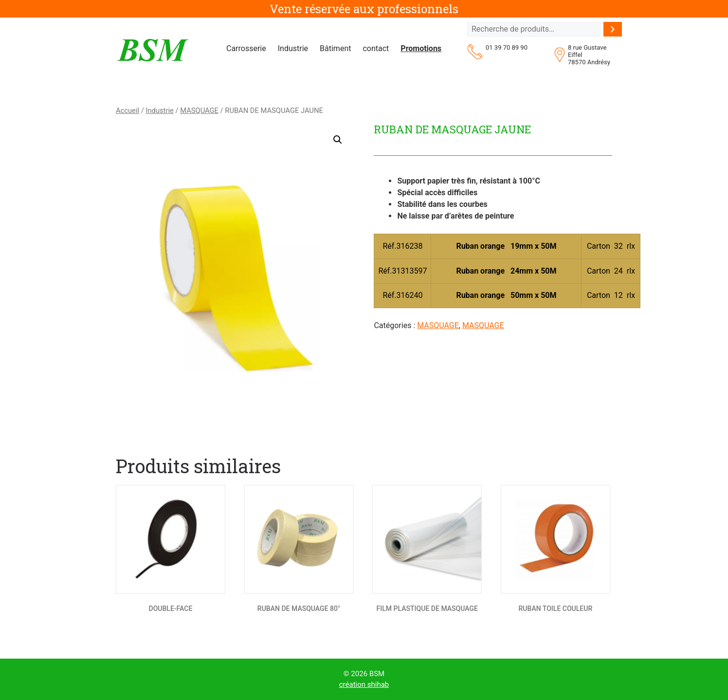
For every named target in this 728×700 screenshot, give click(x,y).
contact (376, 48)
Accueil (127, 111)
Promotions (421, 48)
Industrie (293, 48)
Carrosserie (246, 48)
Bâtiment (335, 48)
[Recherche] (613, 29)
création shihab (364, 684)
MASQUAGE (199, 111)
